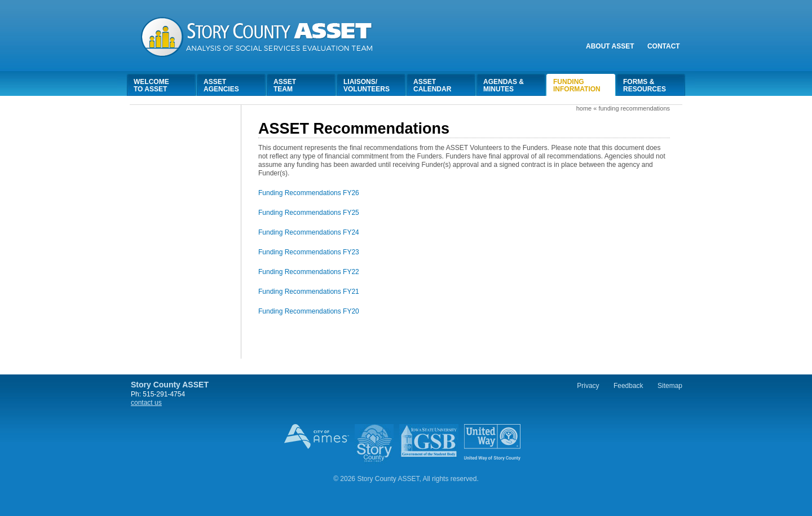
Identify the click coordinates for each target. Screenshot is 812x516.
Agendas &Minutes (504, 85)
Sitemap (670, 386)
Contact (664, 46)
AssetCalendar (432, 85)
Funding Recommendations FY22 (309, 272)
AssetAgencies (221, 85)
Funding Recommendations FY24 (309, 232)
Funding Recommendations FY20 (309, 311)
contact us (146, 403)
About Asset (610, 46)
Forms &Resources (645, 85)
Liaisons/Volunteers (367, 85)
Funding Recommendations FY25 (309, 213)
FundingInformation (577, 85)
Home (584, 108)
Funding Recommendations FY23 (309, 252)
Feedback (628, 386)
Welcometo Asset (151, 85)
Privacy (588, 386)
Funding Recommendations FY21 (309, 292)
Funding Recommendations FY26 (309, 193)
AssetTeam (285, 85)
